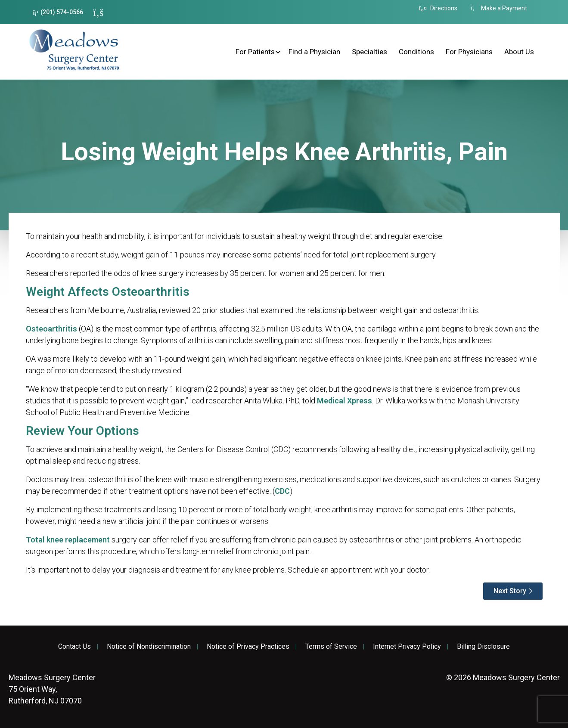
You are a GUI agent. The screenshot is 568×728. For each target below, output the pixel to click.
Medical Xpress (345, 401)
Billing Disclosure (483, 647)
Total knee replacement (68, 540)
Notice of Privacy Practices (248, 647)
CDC (282, 491)
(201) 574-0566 (58, 12)
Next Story (510, 591)
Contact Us (74, 647)
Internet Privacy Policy (407, 647)
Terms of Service (331, 647)
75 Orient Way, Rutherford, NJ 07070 (52, 689)
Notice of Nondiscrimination (149, 647)
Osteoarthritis (51, 329)
